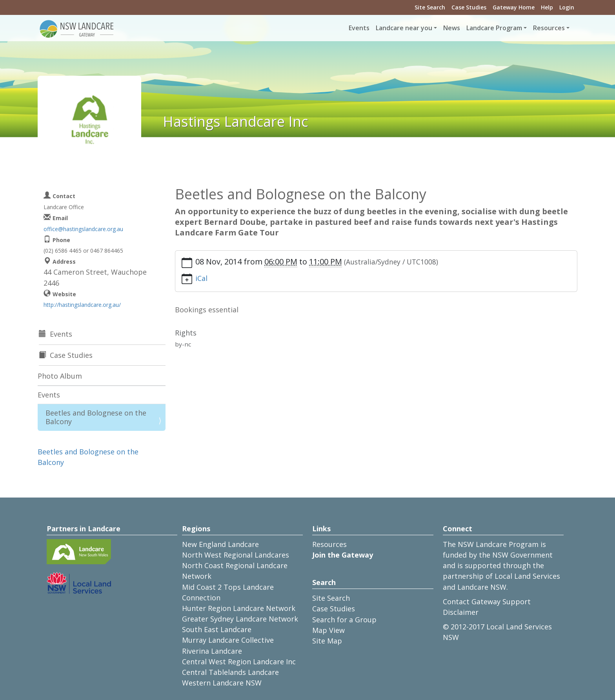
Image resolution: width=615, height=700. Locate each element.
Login (567, 7)
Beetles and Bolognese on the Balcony (96, 417)
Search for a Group (344, 620)
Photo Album (60, 376)
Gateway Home (514, 7)
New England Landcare (220, 544)
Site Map (327, 641)
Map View (328, 630)
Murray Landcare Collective (228, 640)
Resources (329, 544)
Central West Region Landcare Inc (239, 662)
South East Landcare (217, 629)
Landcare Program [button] (494, 28)
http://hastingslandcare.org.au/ (82, 305)
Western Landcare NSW (222, 683)
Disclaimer (461, 612)
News (452, 28)
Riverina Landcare (212, 651)
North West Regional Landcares (236, 555)
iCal (201, 278)
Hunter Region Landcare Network (239, 608)
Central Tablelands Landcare (230, 672)
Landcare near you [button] (404, 28)
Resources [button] (549, 28)
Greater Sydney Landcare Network (240, 619)
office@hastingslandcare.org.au (83, 229)
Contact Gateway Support (487, 602)
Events (359, 28)
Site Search (430, 7)
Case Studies (469, 7)
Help (547, 7)
